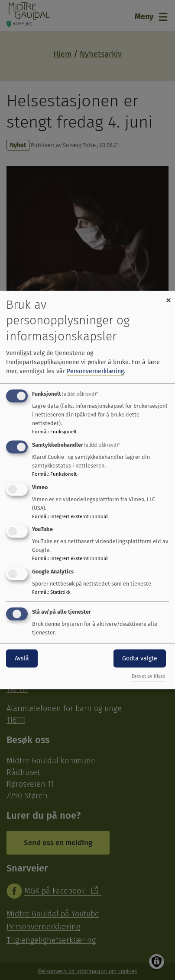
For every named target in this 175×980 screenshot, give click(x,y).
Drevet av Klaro (149, 676)
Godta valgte (140, 658)
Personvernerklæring (95, 371)
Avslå (22, 658)
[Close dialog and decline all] (169, 296)
